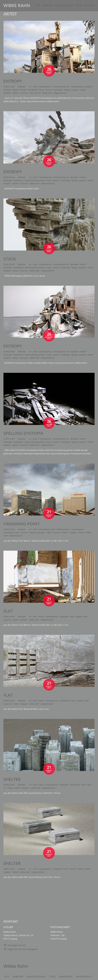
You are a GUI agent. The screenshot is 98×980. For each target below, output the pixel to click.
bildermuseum (63, 529)
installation (33, 90)
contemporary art (61, 87)
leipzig (67, 90)
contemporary (45, 87)
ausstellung (44, 529)
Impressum (66, 977)
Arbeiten (47, 5)
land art (49, 90)
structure (24, 93)
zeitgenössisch (60, 93)
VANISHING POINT (22, 524)
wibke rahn (47, 93)
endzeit (16, 90)
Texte (79, 5)
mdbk (49, 532)
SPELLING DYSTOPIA (23, 433)
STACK (10, 259)
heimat (23, 90)
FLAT (8, 611)
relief (85, 616)
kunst (42, 90)
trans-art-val (35, 93)
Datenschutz (84, 977)
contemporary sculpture (82, 87)
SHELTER (12, 779)
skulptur (7, 93)
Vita (38, 5)
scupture (75, 90)
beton (53, 529)
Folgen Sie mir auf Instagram (23, 949)
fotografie (64, 616)
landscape (58, 90)
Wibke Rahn (9, 87)
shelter (83, 90)
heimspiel (8, 180)
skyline (15, 93)
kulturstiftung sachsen (35, 180)
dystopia (7, 90)
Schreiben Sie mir (17, 945)
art (30, 87)
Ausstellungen (64, 5)
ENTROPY (13, 81)
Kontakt (89, 5)
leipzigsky (41, 532)
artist (35, 87)
